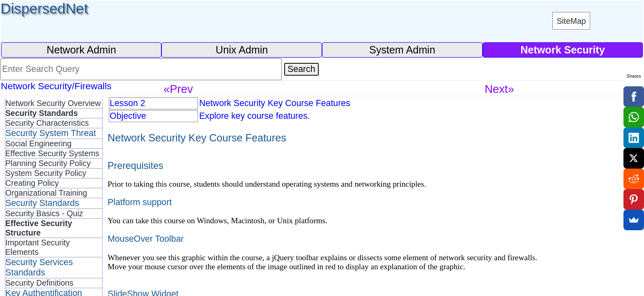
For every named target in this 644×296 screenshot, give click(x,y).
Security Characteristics (47, 123)
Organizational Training (46, 193)
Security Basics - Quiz (44, 213)
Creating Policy (32, 183)
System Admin (402, 50)
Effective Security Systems (52, 153)
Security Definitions (39, 283)
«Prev (178, 89)
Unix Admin (242, 50)
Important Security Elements (38, 247)
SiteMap (571, 21)
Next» (499, 89)
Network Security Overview (53, 103)
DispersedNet (44, 8)
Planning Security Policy (48, 163)
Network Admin (81, 50)
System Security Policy (46, 173)
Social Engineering (38, 143)
